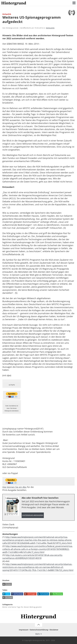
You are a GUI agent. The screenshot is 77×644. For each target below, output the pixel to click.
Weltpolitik (50, 28)
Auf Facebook (17, 594)
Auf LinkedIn (43, 594)
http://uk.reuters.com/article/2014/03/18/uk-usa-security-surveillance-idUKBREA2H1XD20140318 (33, 557)
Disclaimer (54, 630)
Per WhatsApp (56, 594)
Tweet (6, 594)
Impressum (24, 630)
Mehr (38, 634)
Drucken (7, 584)
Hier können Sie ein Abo (14, 487)
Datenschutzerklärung (39, 630)
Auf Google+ (30, 594)
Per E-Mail (7, 597)
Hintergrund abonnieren (33, 515)
